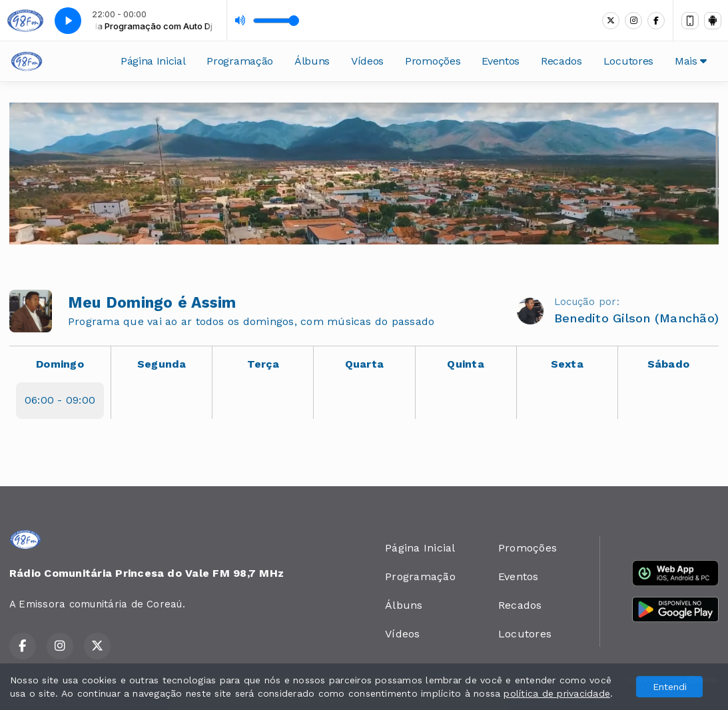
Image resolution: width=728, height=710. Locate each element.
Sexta (567, 364)
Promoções (433, 61)
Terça (263, 364)
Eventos (501, 61)
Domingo (60, 364)
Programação (239, 61)
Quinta (465, 364)
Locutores (628, 61)
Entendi (670, 687)
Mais (691, 61)
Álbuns (312, 61)
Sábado (668, 364)
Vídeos (367, 61)
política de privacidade (557, 693)
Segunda (162, 364)
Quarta (364, 364)
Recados (561, 61)
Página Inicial (153, 61)
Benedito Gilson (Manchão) (636, 318)
